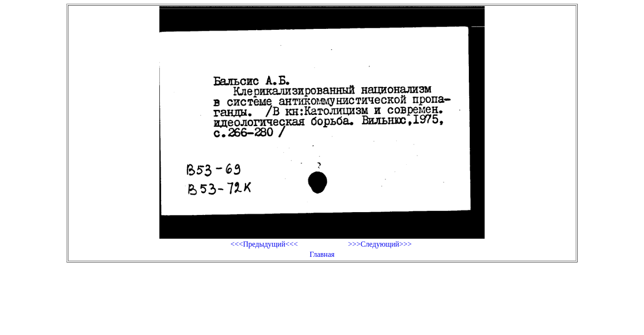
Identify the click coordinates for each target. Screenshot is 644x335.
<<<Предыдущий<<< (264, 244)
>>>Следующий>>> (380, 244)
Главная (322, 254)
